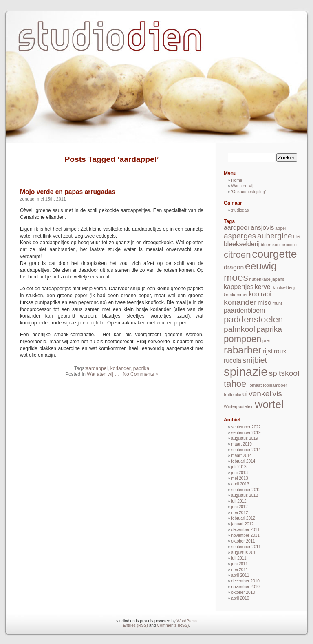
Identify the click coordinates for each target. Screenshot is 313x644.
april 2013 (240, 484)
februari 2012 (243, 518)
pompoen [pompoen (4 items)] (242, 339)
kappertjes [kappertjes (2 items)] (239, 287)
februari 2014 (243, 461)
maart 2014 (241, 455)
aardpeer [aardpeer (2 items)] (237, 228)
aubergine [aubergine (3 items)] (275, 236)
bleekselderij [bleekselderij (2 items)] (242, 244)
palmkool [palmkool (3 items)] (239, 329)
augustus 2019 (245, 438)
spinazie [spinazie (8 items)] (246, 372)
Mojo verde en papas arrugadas (68, 192)
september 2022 (246, 427)
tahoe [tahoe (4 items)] (235, 384)
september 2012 (246, 490)
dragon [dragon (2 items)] (234, 267)
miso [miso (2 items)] (264, 303)
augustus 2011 (245, 552)
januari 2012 (242, 524)
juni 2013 (239, 473)
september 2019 (246, 433)
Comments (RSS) (173, 625)
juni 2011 (239, 564)
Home (237, 180)
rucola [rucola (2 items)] (233, 361)
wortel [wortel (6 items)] (269, 404)
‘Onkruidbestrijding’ (248, 192)
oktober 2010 (243, 592)
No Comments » (140, 374)
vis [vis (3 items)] (277, 394)
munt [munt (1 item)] (277, 303)
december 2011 (245, 530)
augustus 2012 (245, 495)
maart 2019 (241, 444)
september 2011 (246, 547)
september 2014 (246, 450)
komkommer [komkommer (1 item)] (236, 295)
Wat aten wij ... (103, 374)
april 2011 (240, 575)
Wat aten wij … (245, 186)
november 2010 (245, 587)
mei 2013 (239, 478)
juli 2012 (239, 501)
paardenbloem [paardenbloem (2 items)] (244, 310)
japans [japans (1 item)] (278, 279)
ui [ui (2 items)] (245, 394)
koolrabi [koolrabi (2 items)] (260, 294)
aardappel (97, 368)
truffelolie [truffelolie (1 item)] (233, 395)
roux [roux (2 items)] (280, 351)
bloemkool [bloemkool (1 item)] (271, 245)
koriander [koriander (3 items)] (240, 302)
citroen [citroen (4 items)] (237, 255)
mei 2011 (239, 570)
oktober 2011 (243, 541)
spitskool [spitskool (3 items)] (284, 373)
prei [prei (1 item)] (266, 340)
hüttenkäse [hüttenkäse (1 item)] (260, 279)
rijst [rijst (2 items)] (268, 351)
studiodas (240, 210)
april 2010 (240, 598)
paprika (141, 368)
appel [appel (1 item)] (280, 228)
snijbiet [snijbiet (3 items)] (255, 360)
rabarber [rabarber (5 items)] (242, 350)
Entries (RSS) (136, 625)
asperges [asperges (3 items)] (240, 236)
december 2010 (245, 581)
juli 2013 (239, 467)
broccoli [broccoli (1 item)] (289, 245)
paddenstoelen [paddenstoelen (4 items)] (253, 319)
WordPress (187, 621)
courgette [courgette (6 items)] (274, 254)
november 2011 (245, 535)
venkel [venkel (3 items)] (260, 394)
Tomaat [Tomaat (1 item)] (255, 385)
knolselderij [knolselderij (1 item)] (284, 287)
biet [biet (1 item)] (297, 237)
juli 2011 (239, 558)
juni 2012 (239, 507)
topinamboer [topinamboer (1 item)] (275, 385)
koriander (120, 368)
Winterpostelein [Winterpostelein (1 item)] (239, 406)
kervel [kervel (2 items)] (263, 287)
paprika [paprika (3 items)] (269, 329)
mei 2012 (239, 513)
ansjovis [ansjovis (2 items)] (262, 228)
